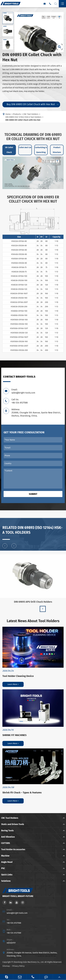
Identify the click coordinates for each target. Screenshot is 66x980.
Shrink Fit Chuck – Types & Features (22, 793)
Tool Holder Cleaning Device (18, 676)
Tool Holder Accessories (13, 849)
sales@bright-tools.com (17, 913)
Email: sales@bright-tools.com (23, 391)
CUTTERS (6, 843)
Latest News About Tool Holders (33, 621)
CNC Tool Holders (10, 818)
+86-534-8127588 (14, 923)
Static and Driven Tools (13, 824)
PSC (3, 868)
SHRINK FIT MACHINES (14, 735)
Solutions (6, 881)
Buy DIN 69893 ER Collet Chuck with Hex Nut (32, 104)
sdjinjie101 (11, 943)
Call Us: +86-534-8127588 (20, 401)
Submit (33, 494)
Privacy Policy (18, 966)
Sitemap (6, 966)
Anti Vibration (8, 837)
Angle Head (7, 862)
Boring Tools (7, 831)
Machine (5, 856)
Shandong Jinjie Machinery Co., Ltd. (29, 962)
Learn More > (13, 684)
